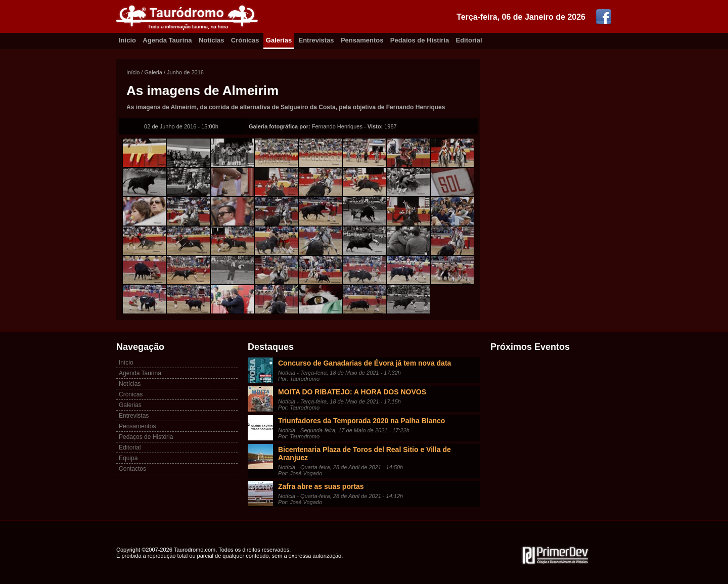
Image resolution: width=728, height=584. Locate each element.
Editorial (469, 40)
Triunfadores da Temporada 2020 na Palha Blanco (361, 421)
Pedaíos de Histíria (420, 40)
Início (133, 72)
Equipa (128, 458)
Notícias (212, 40)
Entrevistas (316, 40)
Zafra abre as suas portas (321, 486)
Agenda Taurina (167, 40)
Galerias (279, 40)
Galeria (153, 72)
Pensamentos (362, 40)
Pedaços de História (146, 437)
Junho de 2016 (185, 72)
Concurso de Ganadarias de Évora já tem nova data (365, 363)
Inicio (127, 40)
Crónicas (245, 40)
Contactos (132, 469)
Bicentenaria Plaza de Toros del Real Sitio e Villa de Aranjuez (365, 454)
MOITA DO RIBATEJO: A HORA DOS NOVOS (352, 392)
